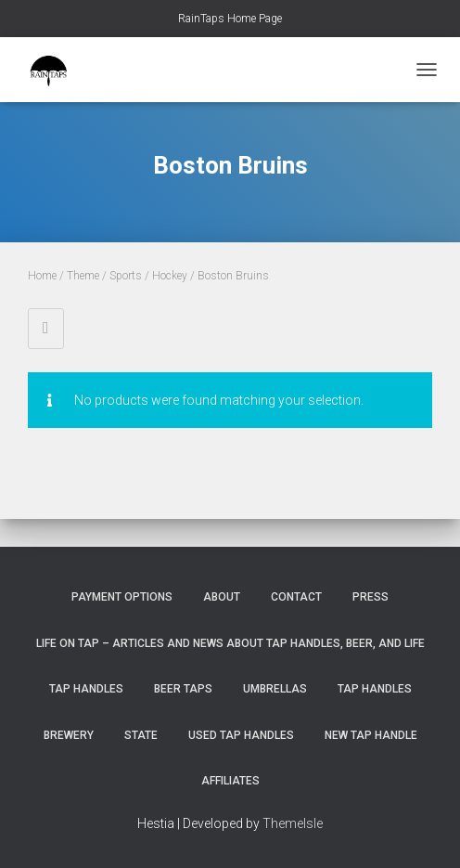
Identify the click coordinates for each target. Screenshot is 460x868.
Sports (126, 276)
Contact (296, 597)
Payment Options (122, 597)
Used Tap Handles (241, 735)
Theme (83, 276)
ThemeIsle (293, 823)
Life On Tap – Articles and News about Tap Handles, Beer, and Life (230, 643)
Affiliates (230, 781)
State (141, 735)
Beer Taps (183, 689)
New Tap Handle (371, 735)
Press (371, 597)
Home (42, 276)
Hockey (170, 276)
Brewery (69, 735)
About (222, 597)
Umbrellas (275, 689)
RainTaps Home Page (230, 19)
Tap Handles (86, 689)
